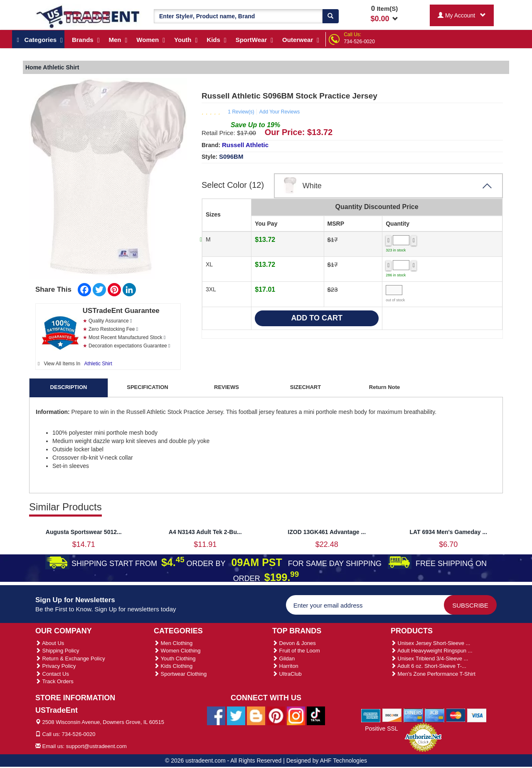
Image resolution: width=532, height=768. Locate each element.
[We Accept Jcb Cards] (435, 715)
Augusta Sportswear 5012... (84, 532)
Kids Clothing (173, 666)
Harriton (285, 666)
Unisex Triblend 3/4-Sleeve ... (429, 658)
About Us (50, 643)
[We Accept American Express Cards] (371, 715)
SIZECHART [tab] (305, 387)
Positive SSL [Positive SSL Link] (381, 729)
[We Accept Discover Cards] (392, 715)
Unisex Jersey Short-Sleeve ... (430, 643)
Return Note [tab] (384, 387)
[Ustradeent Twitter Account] (236, 715)
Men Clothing (173, 643)
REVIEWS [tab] (227, 387)
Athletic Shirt (98, 364)
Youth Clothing (175, 658)
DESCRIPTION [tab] (69, 387)
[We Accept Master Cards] (456, 715)
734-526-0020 (359, 42)
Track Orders (54, 681)
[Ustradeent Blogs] (256, 715)
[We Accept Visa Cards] (477, 715)
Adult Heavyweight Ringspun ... (432, 651)
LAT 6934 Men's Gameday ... (448, 532)
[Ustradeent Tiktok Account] (316, 715)
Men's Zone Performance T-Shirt (433, 674)
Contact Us (52, 674)
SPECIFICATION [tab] (147, 387)
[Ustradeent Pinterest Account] (276, 715)
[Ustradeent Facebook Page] (216, 715)
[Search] (330, 16)
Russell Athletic (245, 145)
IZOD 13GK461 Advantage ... (327, 532)
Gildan (283, 658)
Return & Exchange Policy (70, 658)
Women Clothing (177, 651)
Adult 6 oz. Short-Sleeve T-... (429, 666)
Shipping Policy (57, 651)
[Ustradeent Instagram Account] (296, 715)
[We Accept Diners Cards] (413, 715)
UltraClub (287, 674)
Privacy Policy (56, 666)
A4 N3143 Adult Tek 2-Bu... (205, 532)
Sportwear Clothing (180, 674)
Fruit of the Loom (296, 651)
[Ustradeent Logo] (88, 16)
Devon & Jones (294, 643)
